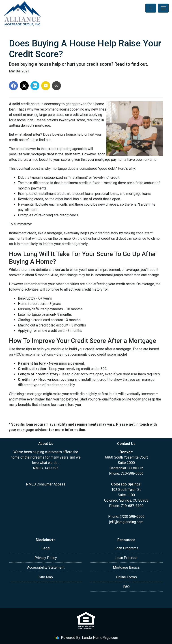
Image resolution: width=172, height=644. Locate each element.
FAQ (126, 587)
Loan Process (126, 558)
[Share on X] (24, 86)
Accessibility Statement (46, 567)
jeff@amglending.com (126, 522)
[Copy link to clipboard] (56, 86)
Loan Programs (126, 548)
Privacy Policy (46, 558)
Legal (46, 548)
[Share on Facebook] (13, 86)
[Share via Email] (46, 86)
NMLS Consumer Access (46, 484)
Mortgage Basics (126, 567)
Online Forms (126, 577)
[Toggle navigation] (163, 8)
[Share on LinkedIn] (35, 86)
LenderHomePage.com (100, 638)
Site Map (46, 577)
